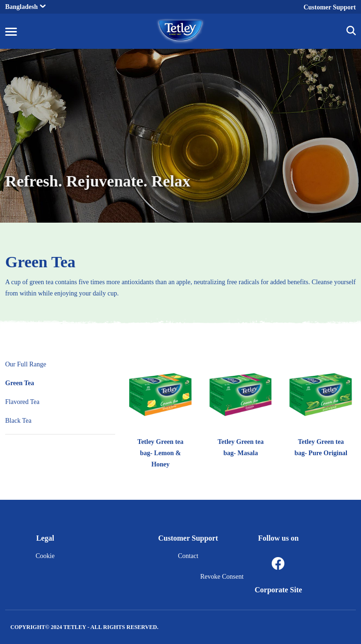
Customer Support (330, 7)
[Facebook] (278, 564)
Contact (188, 556)
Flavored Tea (22, 402)
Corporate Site (279, 590)
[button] (351, 32)
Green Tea (40, 262)
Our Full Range (26, 364)
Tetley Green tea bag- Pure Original (321, 447)
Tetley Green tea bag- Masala (241, 447)
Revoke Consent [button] (222, 577)
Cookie (45, 556)
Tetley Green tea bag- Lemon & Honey (160, 453)
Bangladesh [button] (25, 7)
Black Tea (18, 421)
